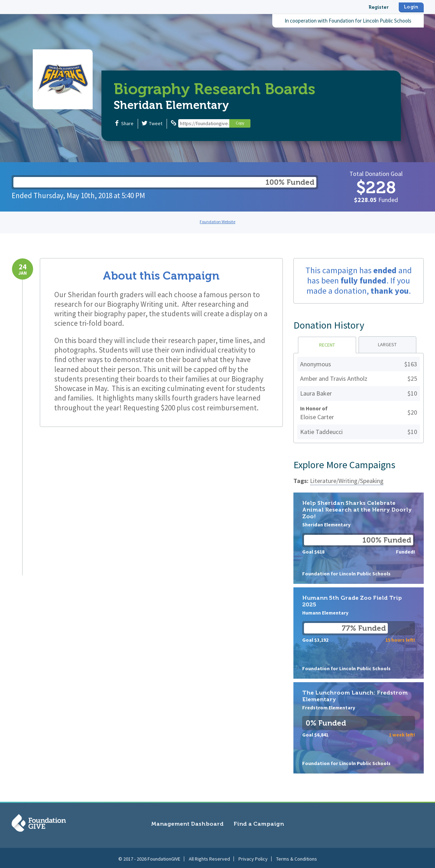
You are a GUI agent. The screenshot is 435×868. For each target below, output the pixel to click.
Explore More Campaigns (344, 465)
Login (411, 7)
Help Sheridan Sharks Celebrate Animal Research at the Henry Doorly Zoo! (359, 538)
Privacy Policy (253, 857)
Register (379, 7)
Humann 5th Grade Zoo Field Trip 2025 (359, 633)
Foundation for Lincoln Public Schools (370, 21)
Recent (327, 345)
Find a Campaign (259, 824)
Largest (387, 344)
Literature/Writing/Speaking (347, 481)
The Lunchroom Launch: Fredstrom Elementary (359, 728)
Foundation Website (217, 222)
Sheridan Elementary (171, 105)
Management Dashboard (187, 824)
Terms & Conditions (297, 857)
